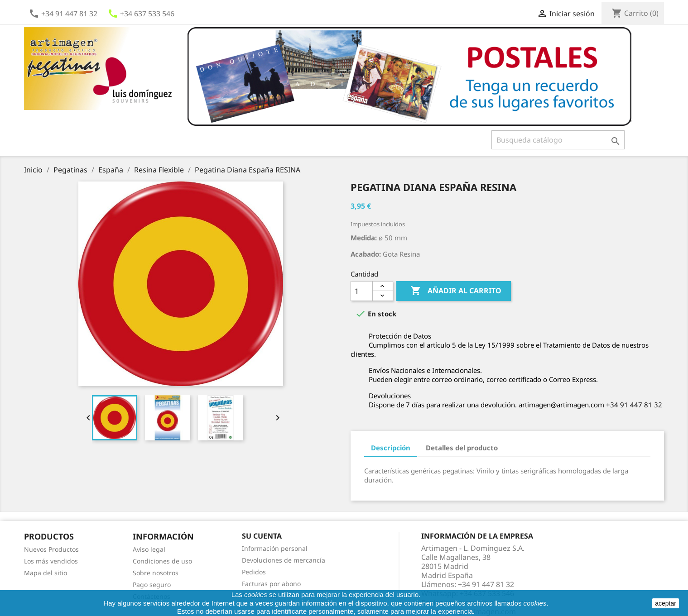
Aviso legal (149, 549)
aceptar (666, 603)
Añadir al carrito (454, 291)
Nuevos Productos (51, 549)
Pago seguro (152, 585)
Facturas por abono (271, 584)
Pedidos (254, 572)
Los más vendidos (51, 561)
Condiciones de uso (162, 561)
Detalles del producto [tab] (462, 448)
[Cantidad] (361, 291)
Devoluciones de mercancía (284, 560)
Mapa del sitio (46, 573)
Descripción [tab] (391, 448)
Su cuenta (262, 536)
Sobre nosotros (156, 573)
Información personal (275, 548)
